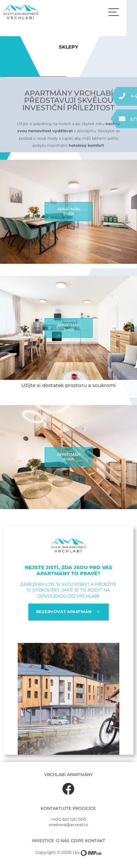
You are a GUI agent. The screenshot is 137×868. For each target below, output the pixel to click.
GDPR (77, 841)
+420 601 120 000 (68, 819)
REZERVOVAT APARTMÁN (69, 612)
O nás (62, 841)
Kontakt (95, 841)
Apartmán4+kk (69, 457)
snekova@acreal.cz (68, 825)
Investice (43, 841)
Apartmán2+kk (69, 212)
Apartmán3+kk (69, 328)
